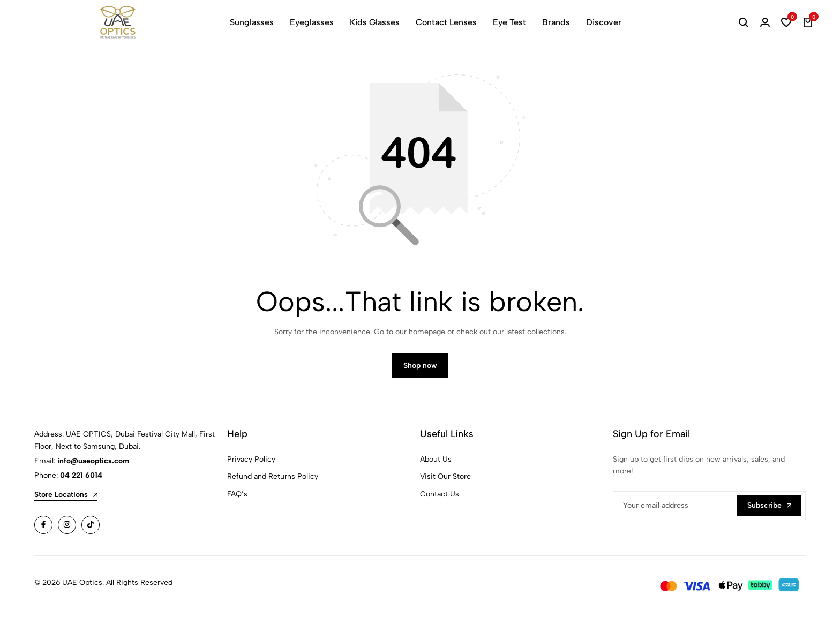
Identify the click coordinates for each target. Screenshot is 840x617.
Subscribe (769, 510)
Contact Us (440, 498)
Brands (556, 22)
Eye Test (509, 22)
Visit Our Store (445, 481)
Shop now (420, 370)
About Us (436, 464)
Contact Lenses (446, 22)
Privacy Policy (251, 464)
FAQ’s (237, 498)
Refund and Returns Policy (273, 481)
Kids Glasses (375, 22)
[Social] (43, 530)
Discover (604, 22)
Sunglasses (252, 22)
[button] (786, 22)
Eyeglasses (312, 22)
